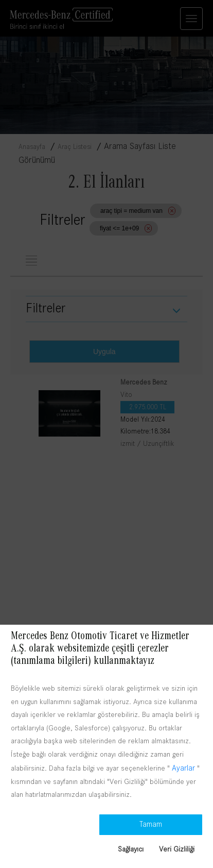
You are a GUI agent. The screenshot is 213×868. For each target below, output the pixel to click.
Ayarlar (183, 768)
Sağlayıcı (131, 849)
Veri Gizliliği (177, 849)
